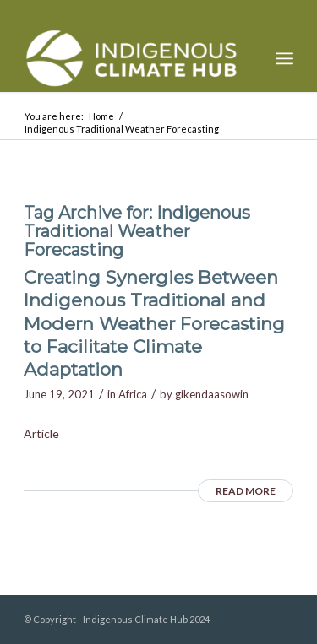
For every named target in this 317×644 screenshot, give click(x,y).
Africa (133, 394)
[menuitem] (284, 58)
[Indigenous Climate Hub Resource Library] (131, 58)
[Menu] (284, 58)
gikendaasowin (212, 394)
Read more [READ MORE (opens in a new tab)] (246, 491)
